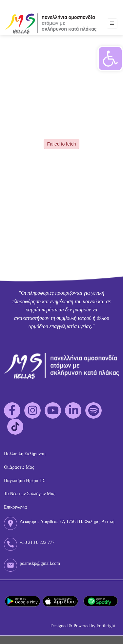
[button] (110, 59)
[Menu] (112, 24)
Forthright (106, 626)
